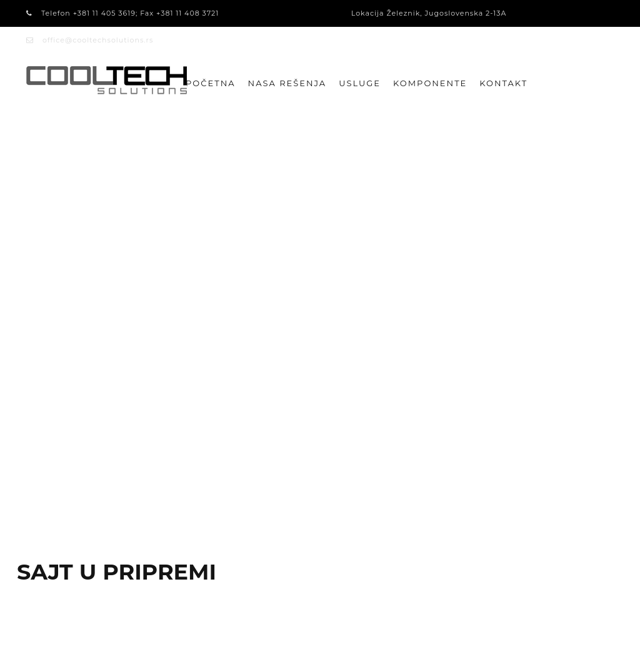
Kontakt (503, 83)
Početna (211, 83)
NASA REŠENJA (287, 83)
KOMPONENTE (430, 83)
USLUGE (360, 83)
